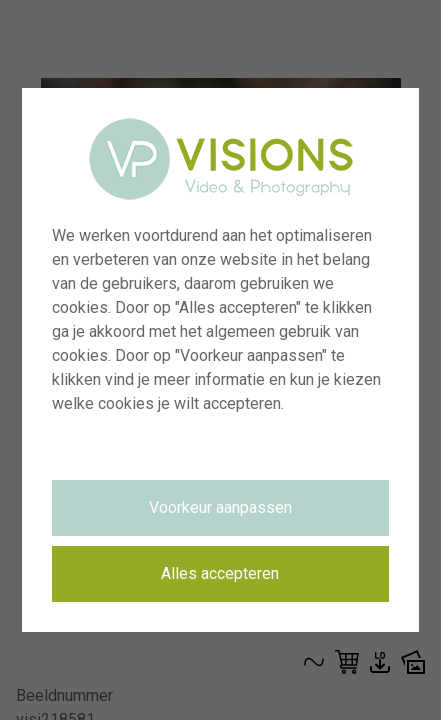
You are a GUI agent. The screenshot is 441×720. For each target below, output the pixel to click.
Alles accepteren (220, 573)
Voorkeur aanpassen (220, 507)
